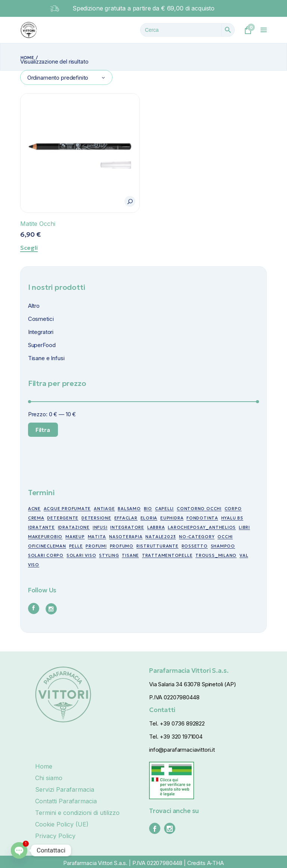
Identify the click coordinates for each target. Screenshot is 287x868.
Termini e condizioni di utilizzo (77, 813)
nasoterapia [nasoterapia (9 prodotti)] (126, 537)
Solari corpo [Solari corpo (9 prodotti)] (46, 555)
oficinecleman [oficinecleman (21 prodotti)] (47, 546)
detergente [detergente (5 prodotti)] (63, 518)
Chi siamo (49, 778)
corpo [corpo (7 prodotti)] (233, 509)
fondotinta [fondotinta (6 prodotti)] (202, 518)
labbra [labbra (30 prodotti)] (156, 527)
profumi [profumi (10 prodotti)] (96, 546)
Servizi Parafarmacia (65, 789)
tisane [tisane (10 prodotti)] (130, 555)
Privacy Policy (55, 836)
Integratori (41, 332)
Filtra (43, 430)
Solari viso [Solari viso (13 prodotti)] (81, 555)
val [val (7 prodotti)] (244, 555)
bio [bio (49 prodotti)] (148, 509)
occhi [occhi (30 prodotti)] (225, 537)
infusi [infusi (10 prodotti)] (100, 527)
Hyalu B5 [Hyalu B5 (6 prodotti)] (232, 518)
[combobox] (66, 77)
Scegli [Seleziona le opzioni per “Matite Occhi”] (29, 248)
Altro (34, 306)
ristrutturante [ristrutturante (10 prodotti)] (158, 546)
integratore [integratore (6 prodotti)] (127, 527)
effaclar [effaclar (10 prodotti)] (126, 518)
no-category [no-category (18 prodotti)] (197, 537)
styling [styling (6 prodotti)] (109, 555)
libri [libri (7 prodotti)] (244, 527)
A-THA (215, 863)
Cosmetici (41, 319)
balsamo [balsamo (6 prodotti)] (129, 509)
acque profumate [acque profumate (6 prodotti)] (67, 509)
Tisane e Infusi (46, 358)
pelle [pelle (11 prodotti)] (76, 546)
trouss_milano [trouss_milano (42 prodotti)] (216, 555)
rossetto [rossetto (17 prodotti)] (195, 546)
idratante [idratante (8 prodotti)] (41, 527)
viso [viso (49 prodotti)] (34, 565)
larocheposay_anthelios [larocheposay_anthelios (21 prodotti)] (202, 527)
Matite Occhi (38, 224)
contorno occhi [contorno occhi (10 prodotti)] (199, 509)
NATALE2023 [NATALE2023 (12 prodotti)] (161, 537)
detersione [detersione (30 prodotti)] (96, 518)
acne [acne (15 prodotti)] (34, 509)
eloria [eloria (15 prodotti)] (149, 518)
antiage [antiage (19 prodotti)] (104, 509)
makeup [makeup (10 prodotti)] (75, 537)
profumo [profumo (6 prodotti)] (122, 546)
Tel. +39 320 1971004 (176, 737)
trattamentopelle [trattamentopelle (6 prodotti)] (167, 555)
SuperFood (42, 345)
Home (44, 766)
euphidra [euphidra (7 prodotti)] (172, 518)
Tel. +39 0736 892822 (177, 723)
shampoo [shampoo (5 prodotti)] (223, 546)
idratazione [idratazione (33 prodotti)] (74, 527)
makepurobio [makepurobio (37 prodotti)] (45, 537)
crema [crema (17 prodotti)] (36, 518)
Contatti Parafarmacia (66, 801)
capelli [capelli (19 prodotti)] (164, 509)
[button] (130, 201)
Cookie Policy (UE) (62, 824)
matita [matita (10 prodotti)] (97, 537)
